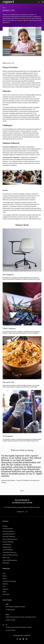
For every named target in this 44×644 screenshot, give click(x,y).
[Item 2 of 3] (22, 491)
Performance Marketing (9, 537)
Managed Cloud (7, 547)
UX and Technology (8, 529)
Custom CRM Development (10, 560)
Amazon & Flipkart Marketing (10, 555)
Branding (5, 526)
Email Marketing (7, 545)
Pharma (5, 576)
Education (5, 584)
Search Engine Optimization (10, 539)
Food (4, 573)
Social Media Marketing (9, 534)
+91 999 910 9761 (10, 610)
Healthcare (6, 589)
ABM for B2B (6, 558)
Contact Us (22, 512)
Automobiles (6, 594)
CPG (4, 587)
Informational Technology (9, 581)
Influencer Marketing (8, 542)
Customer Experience (8, 531)
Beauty (4, 592)
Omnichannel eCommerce (9, 552)
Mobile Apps (6, 563)
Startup (5, 579)
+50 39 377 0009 (10, 620)
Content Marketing (8, 550)
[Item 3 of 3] (23, 491)
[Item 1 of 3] (21, 491)
